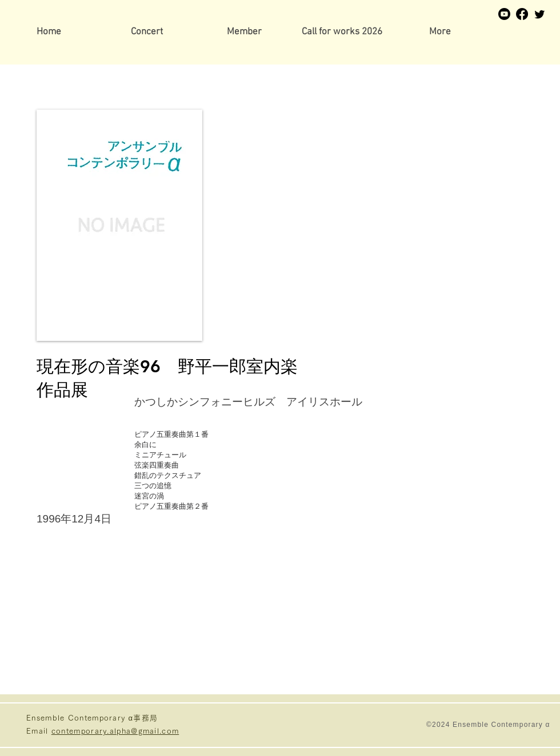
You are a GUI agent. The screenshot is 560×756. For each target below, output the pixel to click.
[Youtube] (504, 14)
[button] (244, 32)
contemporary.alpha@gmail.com (115, 731)
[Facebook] (522, 14)
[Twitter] (540, 14)
